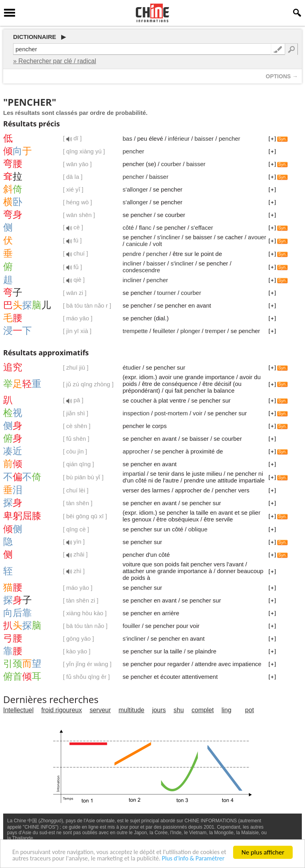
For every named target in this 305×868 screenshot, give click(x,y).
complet (203, 710)
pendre (132, 254)
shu (179, 710)
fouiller (131, 626)
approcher (136, 451)
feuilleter (164, 331)
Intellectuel (18, 710)
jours (159, 710)
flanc (145, 228)
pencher (230, 139)
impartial (134, 474)
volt (157, 244)
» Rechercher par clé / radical (55, 61)
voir (198, 413)
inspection (136, 413)
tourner (167, 293)
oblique (198, 529)
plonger (190, 331)
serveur (100, 710)
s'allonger (135, 189)
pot (249, 710)
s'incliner (169, 237)
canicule (137, 244)
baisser (204, 139)
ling (227, 710)
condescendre (141, 270)
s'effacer (202, 228)
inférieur (179, 139)
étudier (132, 367)
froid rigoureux (62, 710)
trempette (135, 331)
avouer (257, 237)
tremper (215, 331)
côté (128, 228)
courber (171, 164)
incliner (132, 263)
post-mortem (171, 413)
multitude (132, 710)
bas (127, 139)
